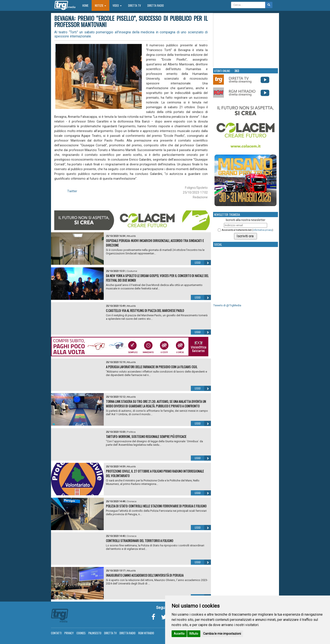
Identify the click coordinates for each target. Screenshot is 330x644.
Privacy (69, 633)
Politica (131, 432)
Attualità (131, 236)
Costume (132, 271)
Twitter (72, 191)
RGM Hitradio (146, 633)
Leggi (203, 263)
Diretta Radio (156, 5)
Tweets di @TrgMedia (227, 305)
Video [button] (117, 5)
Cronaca (132, 501)
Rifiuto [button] (194, 634)
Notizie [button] (100, 5)
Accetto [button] (179, 634)
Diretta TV (135, 5)
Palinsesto (95, 633)
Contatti (56, 633)
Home (87, 5)
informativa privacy (263, 230)
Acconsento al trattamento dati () (247, 230)
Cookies (81, 633)
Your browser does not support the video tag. (246, 40)
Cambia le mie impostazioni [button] (222, 634)
